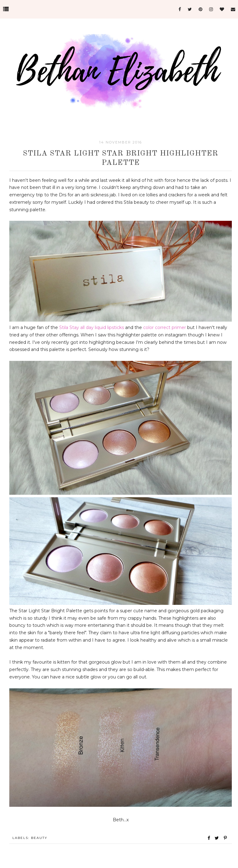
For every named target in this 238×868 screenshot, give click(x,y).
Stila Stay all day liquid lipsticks (92, 327)
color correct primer (165, 327)
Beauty (39, 838)
